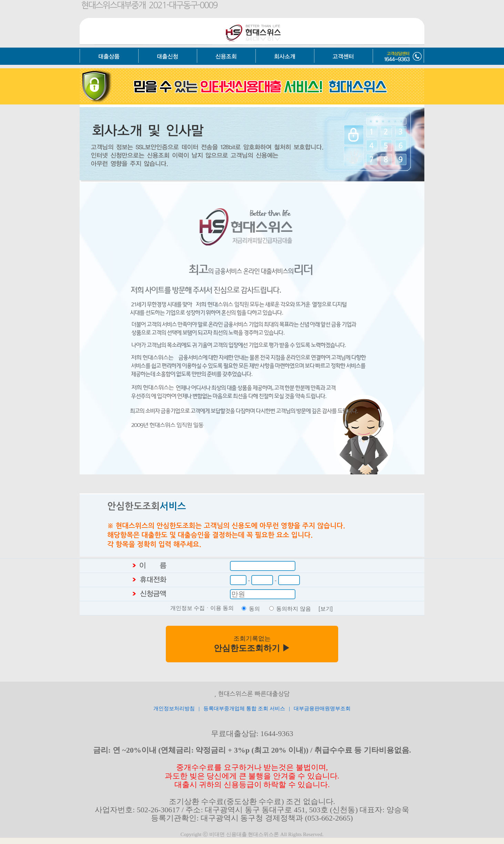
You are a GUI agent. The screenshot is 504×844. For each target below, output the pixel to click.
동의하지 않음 (293, 609)
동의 (254, 609)
